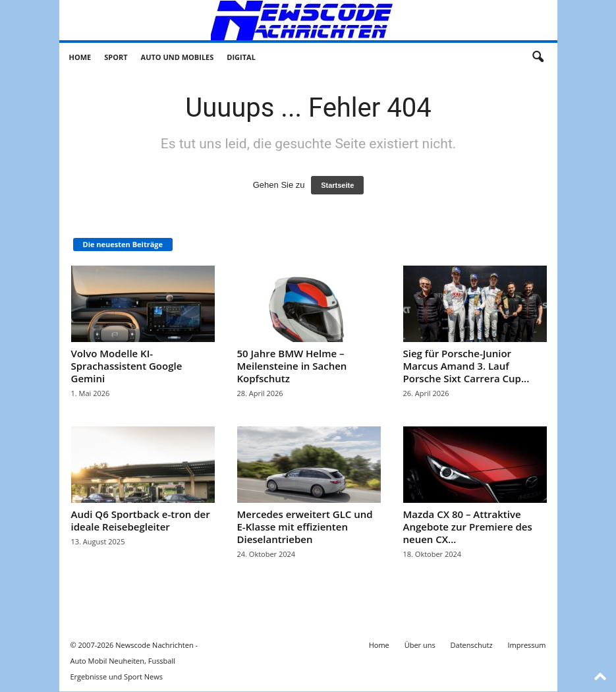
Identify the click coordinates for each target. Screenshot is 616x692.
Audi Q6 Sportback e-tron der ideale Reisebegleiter (141, 520)
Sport (116, 57)
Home (80, 57)
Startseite (337, 185)
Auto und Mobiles (178, 57)
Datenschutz (472, 645)
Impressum (526, 645)
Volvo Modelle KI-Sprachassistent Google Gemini (127, 366)
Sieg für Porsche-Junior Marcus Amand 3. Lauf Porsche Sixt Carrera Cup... (466, 366)
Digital (241, 57)
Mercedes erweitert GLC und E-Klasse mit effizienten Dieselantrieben (305, 527)
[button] (538, 57)
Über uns (420, 645)
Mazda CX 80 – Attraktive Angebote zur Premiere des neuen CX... (468, 527)
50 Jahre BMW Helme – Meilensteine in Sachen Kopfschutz (292, 366)
